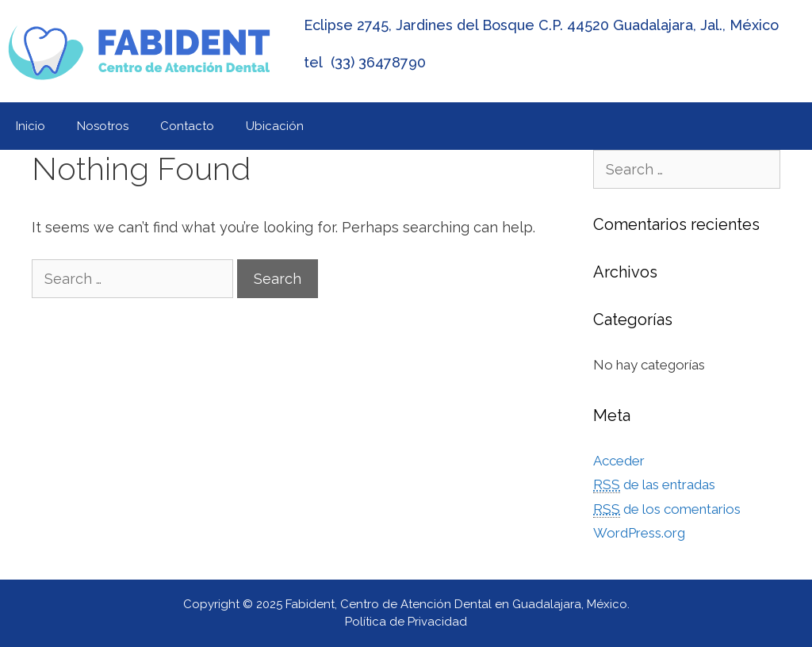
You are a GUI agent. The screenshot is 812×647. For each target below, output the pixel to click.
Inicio (31, 126)
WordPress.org (639, 533)
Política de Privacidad (406, 622)
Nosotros (103, 126)
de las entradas (654, 485)
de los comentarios (667, 509)
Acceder (619, 461)
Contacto (187, 126)
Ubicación (275, 126)
